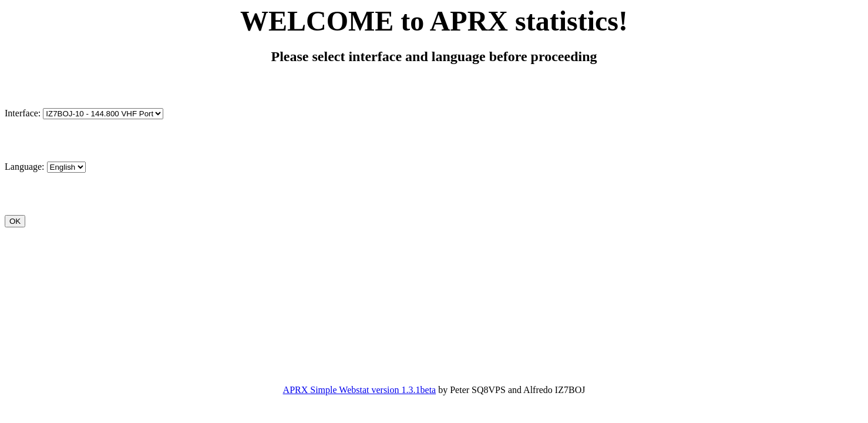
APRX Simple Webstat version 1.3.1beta (360, 390)
